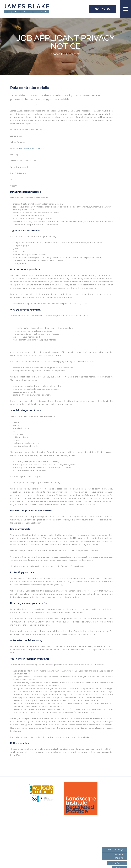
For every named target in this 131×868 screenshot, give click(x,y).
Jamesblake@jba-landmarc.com (31, 148)
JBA (26, 9)
